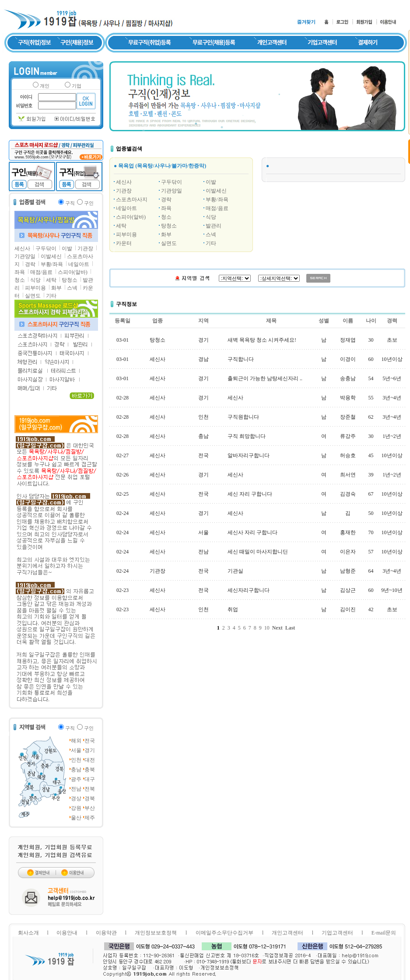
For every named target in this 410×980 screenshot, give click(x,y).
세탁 (51, 280)
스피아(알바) (73, 272)
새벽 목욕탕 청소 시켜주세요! (262, 340)
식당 (35, 280)
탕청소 (70, 280)
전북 (90, 789)
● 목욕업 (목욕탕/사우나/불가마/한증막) (160, 166)
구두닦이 (46, 248)
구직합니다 (241, 359)
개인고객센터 (287, 933)
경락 (30, 264)
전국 (90, 741)
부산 (90, 808)
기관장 (85, 248)
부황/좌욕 (52, 264)
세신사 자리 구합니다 (252, 532)
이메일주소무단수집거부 (224, 933)
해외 (76, 741)
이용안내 (67, 933)
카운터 (124, 243)
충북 (90, 770)
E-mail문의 (384, 933)
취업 (233, 609)
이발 (67, 248)
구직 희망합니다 (247, 436)
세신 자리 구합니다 (250, 494)
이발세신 (51, 256)
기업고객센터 (337, 933)
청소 (20, 280)
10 (267, 628)
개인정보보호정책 (156, 933)
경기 (90, 750)
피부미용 (35, 288)
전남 (76, 789)
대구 (90, 779)
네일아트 (79, 264)
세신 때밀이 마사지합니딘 (258, 552)
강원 (76, 808)
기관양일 (25, 256)
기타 (51, 296)
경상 (76, 798)
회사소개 (28, 933)
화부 (56, 288)
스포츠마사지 (132, 199)
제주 (90, 818)
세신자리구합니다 (249, 590)
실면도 (33, 296)
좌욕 (20, 272)
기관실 (235, 571)
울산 (76, 818)
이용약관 (106, 933)
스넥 (72, 288)
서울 (76, 750)
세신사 (22, 248)
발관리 (214, 226)
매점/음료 (41, 272)
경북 (90, 798)
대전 (90, 760)
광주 (76, 779)
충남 (76, 770)
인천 (76, 760)
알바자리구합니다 (249, 455)
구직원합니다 (243, 417)
